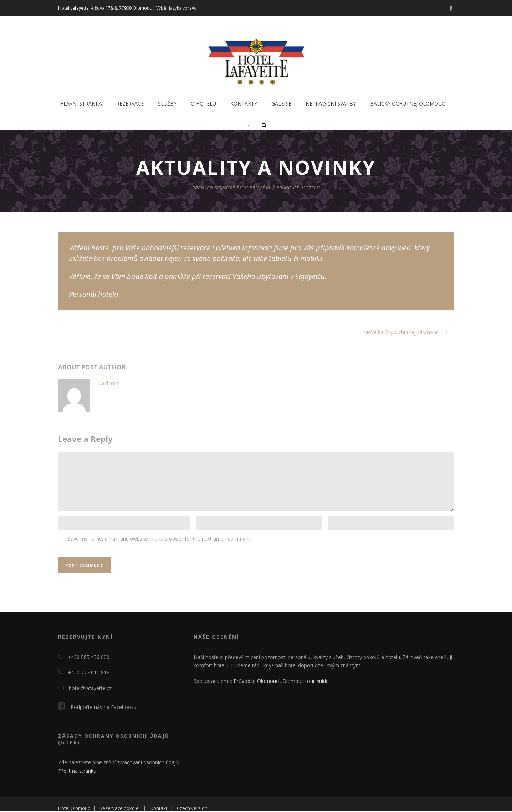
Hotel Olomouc (74, 808)
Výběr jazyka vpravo (176, 8)
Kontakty (244, 104)
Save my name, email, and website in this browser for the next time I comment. (160, 539)
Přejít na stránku (77, 771)
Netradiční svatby (331, 104)
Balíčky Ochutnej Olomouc (408, 104)
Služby (167, 104)
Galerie (281, 104)
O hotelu (203, 104)
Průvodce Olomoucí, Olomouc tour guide (281, 681)
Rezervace (130, 104)
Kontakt (159, 808)
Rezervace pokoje (119, 808)
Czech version (192, 808)
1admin (108, 383)
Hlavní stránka (81, 104)
